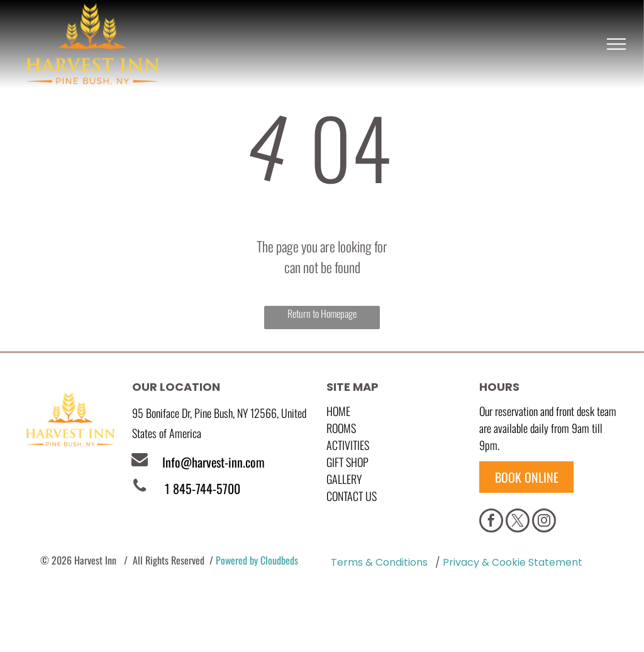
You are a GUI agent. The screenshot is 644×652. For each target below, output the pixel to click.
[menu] (616, 44)
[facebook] (491, 522)
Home (338, 411)
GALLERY (344, 479)
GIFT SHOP (347, 462)
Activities (348, 445)
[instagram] (544, 522)
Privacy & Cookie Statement (513, 562)
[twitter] (518, 522)
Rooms (341, 428)
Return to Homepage (322, 313)
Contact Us (352, 496)
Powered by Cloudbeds (257, 560)
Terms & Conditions (379, 562)
